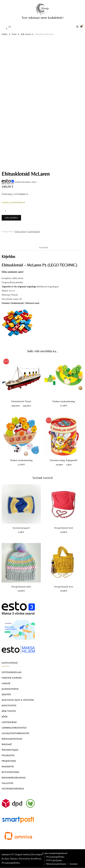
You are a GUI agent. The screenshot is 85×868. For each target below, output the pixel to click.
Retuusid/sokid (10, 772)
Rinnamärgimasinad (14, 778)
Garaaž (6, 683)
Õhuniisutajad (10, 750)
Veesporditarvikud (13, 789)
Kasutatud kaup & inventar (18, 700)
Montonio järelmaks (56, 864)
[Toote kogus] (6, 211)
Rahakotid (8, 767)
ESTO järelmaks (54, 860)
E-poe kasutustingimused (55, 853)
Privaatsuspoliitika (11, 863)
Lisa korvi (11, 218)
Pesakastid (8, 755)
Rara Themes (11, 859)
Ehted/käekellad (12, 672)
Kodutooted (9, 706)
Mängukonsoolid (12, 739)
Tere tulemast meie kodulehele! (43, 18)
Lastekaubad (34, 231)
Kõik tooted (21, 231)
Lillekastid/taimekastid (15, 733)
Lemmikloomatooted (14, 728)
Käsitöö (6, 695)
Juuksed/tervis (10, 689)
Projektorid (9, 761)
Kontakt (74, 864)
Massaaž (7, 744)
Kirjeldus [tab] (44, 247)
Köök (5, 717)
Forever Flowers (12, 678)
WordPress (36, 859)
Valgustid (7, 783)
